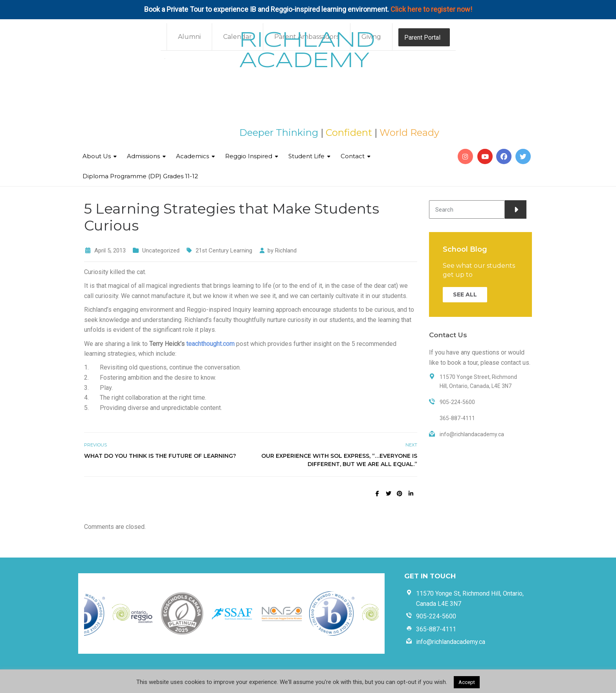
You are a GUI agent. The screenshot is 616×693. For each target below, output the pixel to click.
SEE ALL (465, 294)
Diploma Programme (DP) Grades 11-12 (140, 176)
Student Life (306, 156)
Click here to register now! (431, 9)
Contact (353, 156)
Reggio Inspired (249, 156)
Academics (192, 156)
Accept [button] (467, 682)
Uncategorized (161, 251)
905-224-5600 (436, 616)
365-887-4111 (436, 629)
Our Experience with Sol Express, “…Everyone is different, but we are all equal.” (339, 460)
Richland (286, 251)
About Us (97, 156)
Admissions (143, 156)
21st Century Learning (224, 251)
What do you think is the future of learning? (160, 456)
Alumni (189, 37)
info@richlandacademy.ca (451, 642)
